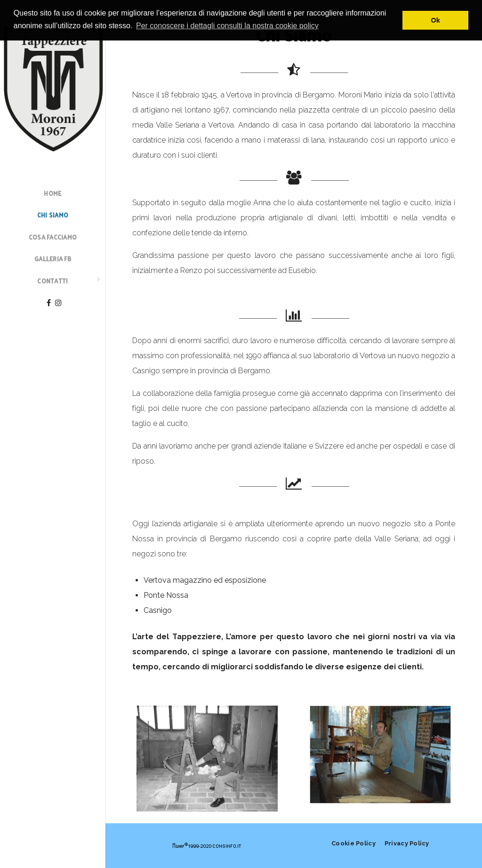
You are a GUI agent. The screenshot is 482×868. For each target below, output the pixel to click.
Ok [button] (436, 20)
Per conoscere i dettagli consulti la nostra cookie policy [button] (227, 26)
